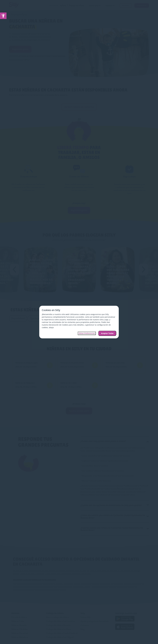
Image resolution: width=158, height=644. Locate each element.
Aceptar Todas (107, 333)
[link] (3, 16)
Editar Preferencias (87, 333)
